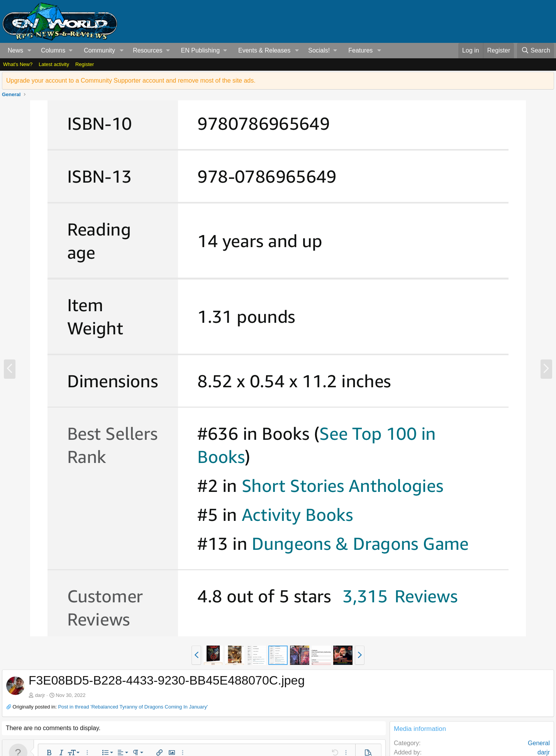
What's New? (18, 64)
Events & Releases (264, 50)
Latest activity (54, 64)
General (539, 743)
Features (360, 50)
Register (85, 64)
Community (99, 50)
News (15, 50)
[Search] (536, 51)
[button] (30, 51)
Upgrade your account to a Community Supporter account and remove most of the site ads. (131, 81)
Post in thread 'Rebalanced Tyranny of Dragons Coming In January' (133, 707)
